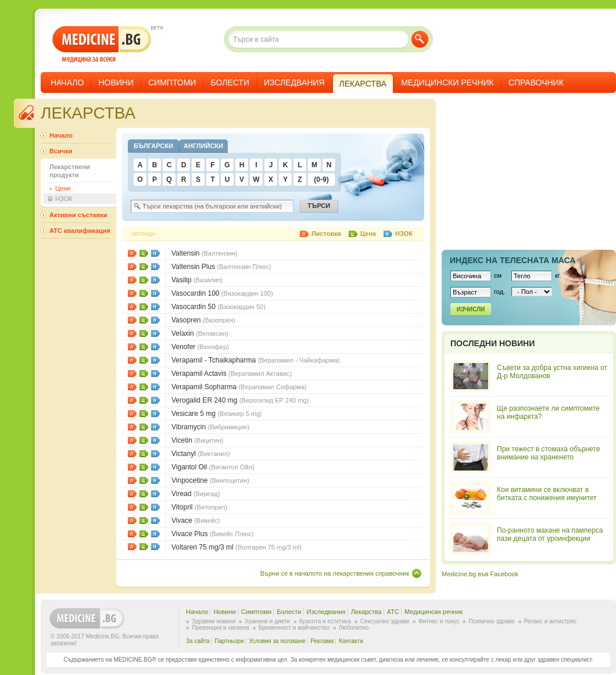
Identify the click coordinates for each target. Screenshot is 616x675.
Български (153, 146)
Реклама (322, 641)
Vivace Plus (212, 534)
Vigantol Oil (213, 467)
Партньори (229, 641)
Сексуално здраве (385, 621)
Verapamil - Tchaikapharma (255, 360)
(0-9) (321, 179)
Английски (203, 146)
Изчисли (471, 309)
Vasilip (197, 280)
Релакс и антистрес (550, 621)
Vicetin (197, 440)
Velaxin (200, 333)
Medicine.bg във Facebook (480, 574)
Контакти (351, 641)
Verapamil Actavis (232, 374)
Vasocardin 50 (219, 307)
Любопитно (354, 628)
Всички (61, 151)
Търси (420, 39)
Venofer (200, 347)
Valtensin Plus (221, 267)
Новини (116, 82)
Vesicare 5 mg (217, 414)
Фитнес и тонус (439, 621)
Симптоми (172, 82)
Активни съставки (78, 215)
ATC (393, 612)
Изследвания (294, 82)
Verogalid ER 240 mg (240, 400)
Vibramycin (210, 427)
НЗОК (155, 253)
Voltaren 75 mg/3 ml (237, 547)
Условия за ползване (277, 641)
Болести (230, 82)
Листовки (132, 253)
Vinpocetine (210, 480)
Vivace (196, 520)
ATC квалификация (80, 231)
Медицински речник (447, 82)
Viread (196, 494)
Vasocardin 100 (222, 293)
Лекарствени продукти (70, 171)
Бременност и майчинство (294, 628)
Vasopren (203, 320)
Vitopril (199, 507)
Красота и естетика (325, 621)
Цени (144, 253)
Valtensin (204, 253)
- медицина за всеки (102, 44)
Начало (67, 82)
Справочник (536, 82)
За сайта (198, 641)
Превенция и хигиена (221, 628)
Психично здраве (492, 621)
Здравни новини (214, 621)
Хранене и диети (267, 621)
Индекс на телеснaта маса (513, 260)
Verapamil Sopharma (239, 387)
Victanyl (201, 454)
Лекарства (366, 612)
